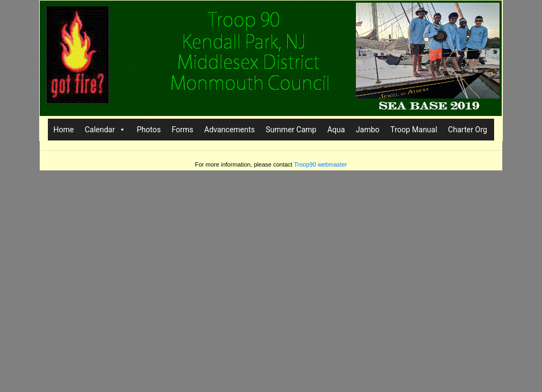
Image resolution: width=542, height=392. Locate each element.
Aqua (336, 130)
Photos (149, 130)
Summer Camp (291, 130)
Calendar (106, 130)
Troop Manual (414, 130)
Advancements (229, 130)
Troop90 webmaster (320, 164)
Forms (182, 130)
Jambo (368, 130)
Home (64, 130)
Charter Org (467, 130)
